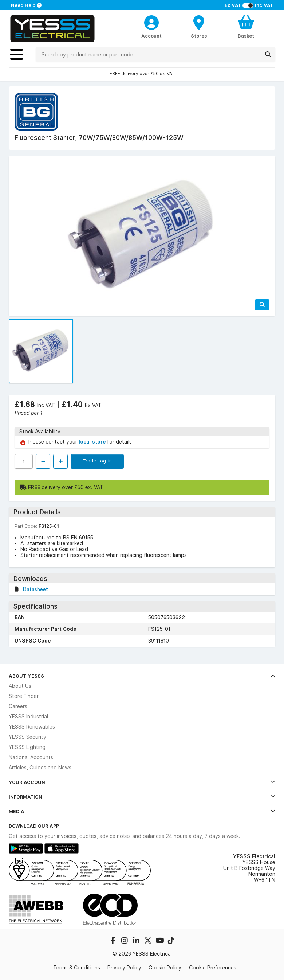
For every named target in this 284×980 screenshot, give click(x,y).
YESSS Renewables (32, 727)
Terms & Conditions (77, 968)
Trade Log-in (97, 461)
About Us (20, 686)
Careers (18, 706)
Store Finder (24, 696)
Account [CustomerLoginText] (151, 36)
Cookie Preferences (213, 967)
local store (93, 442)
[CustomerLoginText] (152, 22)
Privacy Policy (124, 968)
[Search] (268, 54)
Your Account (142, 782)
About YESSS (142, 676)
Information (142, 797)
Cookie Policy (165, 968)
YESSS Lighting (27, 747)
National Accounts (31, 757)
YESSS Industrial (28, 717)
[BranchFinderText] (199, 26)
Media (142, 811)
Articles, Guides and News (40, 768)
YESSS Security (27, 737)
